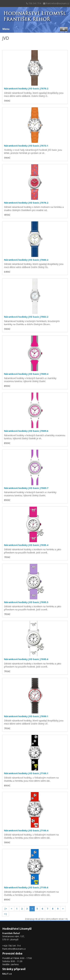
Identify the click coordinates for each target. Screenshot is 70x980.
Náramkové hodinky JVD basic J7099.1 (26, 716)
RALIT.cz (7, 974)
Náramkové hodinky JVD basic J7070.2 (26, 88)
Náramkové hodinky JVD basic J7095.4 (26, 545)
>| (6, 914)
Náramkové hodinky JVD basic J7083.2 (26, 317)
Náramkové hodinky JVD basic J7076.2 (26, 203)
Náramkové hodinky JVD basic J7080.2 (26, 260)
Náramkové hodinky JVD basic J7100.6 (26, 887)
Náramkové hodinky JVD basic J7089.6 (26, 431)
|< (6, 909)
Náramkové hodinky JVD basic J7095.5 (26, 602)
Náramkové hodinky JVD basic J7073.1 (26, 146)
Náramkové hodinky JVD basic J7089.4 (26, 374)
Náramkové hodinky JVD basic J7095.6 (26, 659)
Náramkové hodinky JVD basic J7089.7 (26, 488)
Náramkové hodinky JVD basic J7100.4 (26, 830)
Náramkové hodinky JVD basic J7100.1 (26, 773)
